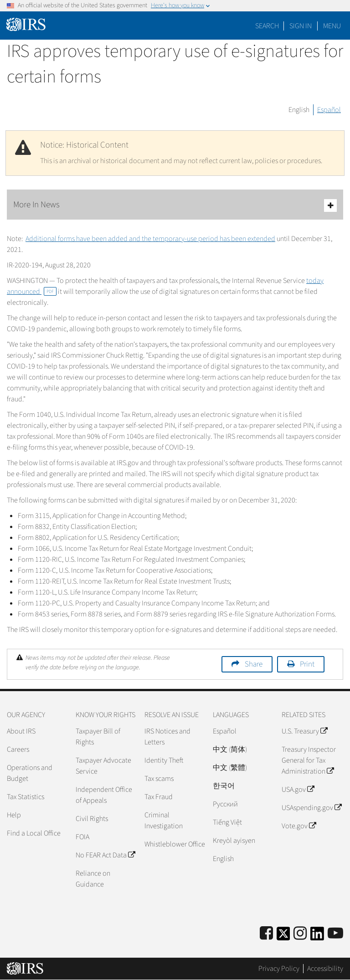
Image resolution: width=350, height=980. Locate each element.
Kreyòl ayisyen (234, 841)
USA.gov (298, 790)
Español (329, 110)
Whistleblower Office (175, 844)
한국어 (224, 786)
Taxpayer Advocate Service (103, 766)
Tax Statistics (26, 797)
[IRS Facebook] (266, 934)
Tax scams (159, 779)
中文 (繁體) (230, 768)
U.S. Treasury (304, 731)
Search (267, 26)
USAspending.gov (311, 808)
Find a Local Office (34, 833)
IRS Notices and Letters (167, 737)
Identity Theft (164, 760)
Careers (18, 749)
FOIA (82, 837)
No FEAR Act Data (105, 855)
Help (14, 815)
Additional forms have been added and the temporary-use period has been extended (150, 239)
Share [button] (254, 664)
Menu (332, 26)
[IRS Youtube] (335, 934)
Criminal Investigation (164, 821)
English (299, 110)
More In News (175, 205)
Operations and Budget (30, 773)
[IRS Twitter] (283, 936)
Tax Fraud (159, 797)
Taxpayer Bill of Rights (98, 737)
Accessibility (325, 969)
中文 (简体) (230, 749)
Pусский (225, 804)
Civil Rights (92, 819)
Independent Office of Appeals (104, 795)
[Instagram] (300, 934)
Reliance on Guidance (93, 879)
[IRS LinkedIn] (317, 936)
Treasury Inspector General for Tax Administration (309, 760)
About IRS (21, 731)
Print (307, 664)
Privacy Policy (279, 969)
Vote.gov (299, 826)
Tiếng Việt (227, 822)
